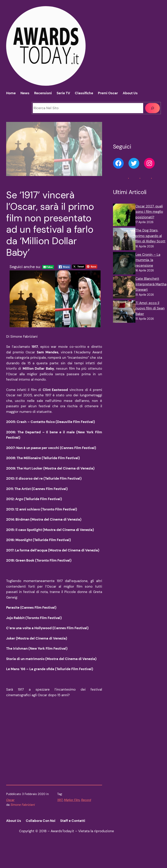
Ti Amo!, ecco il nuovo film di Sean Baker (150, 308)
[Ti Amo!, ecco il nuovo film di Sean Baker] (124, 312)
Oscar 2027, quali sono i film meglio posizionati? (149, 212)
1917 (60, 822)
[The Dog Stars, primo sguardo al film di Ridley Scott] (124, 240)
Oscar (10, 822)
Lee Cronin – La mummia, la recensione (148, 260)
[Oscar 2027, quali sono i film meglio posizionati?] (124, 216)
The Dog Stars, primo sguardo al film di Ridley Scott (150, 236)
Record (86, 822)
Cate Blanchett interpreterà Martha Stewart (151, 284)
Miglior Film (72, 822)
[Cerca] (153, 108)
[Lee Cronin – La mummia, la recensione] (124, 264)
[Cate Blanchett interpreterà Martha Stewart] (124, 288)
